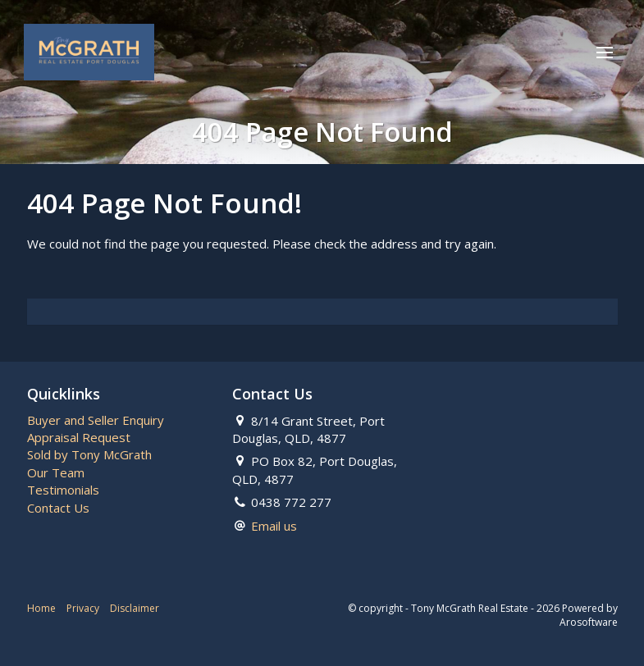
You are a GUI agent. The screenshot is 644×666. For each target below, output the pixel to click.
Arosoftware (589, 622)
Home (41, 608)
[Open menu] (604, 53)
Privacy (83, 608)
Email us (274, 526)
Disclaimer (135, 608)
